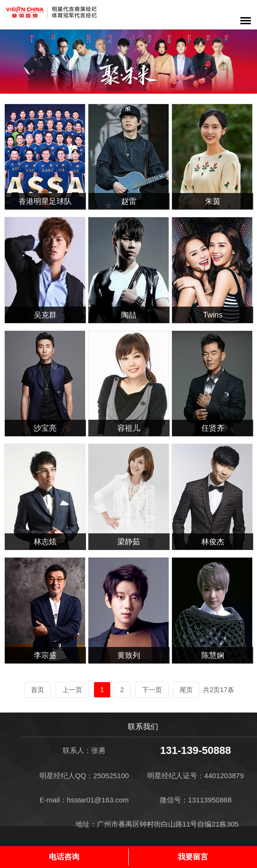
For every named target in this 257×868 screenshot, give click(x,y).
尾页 (186, 690)
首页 (38, 690)
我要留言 (193, 857)
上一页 (72, 690)
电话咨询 (64, 857)
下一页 (152, 690)
